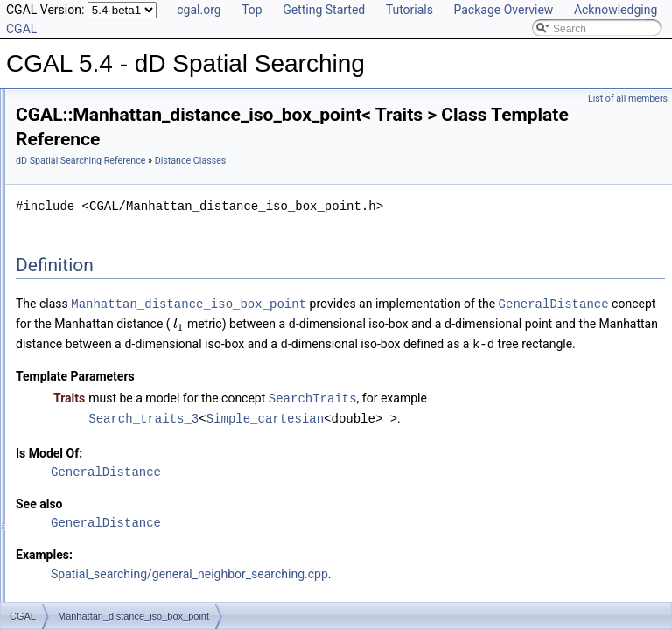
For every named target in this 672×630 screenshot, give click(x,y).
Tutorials (409, 10)
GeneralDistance (413, 329)
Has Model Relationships (88, 430)
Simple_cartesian (484, 459)
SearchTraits (532, 440)
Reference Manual (73, 142)
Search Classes (80, 180)
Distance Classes (84, 238)
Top (252, 10)
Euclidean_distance (103, 257)
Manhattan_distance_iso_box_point (140, 296)
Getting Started (324, 10)
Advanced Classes (87, 373)
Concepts (66, 161)
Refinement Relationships (90, 392)
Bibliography (59, 450)
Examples (53, 488)
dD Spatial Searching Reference (299, 167)
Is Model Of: (268, 493)
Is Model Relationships (83, 411)
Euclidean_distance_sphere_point (136, 276)
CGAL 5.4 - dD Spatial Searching (93, 103)
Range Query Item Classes (107, 199)
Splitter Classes (80, 353)
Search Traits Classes (95, 219)
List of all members (628, 98)
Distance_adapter (99, 315)
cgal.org (199, 10)
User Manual (59, 122)
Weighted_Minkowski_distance (129, 334)
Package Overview (503, 10)
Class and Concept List (84, 469)
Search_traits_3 (362, 459)
